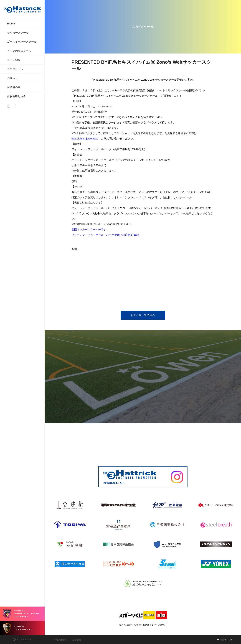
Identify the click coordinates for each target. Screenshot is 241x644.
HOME (11, 23)
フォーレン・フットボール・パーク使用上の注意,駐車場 (105, 235)
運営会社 (77, 640)
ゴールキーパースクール (22, 42)
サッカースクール (18, 33)
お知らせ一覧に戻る (143, 315)
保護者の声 (14, 87)
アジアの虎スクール (19, 51)
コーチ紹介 (14, 60)
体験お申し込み (17, 96)
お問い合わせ (60, 640)
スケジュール (15, 69)
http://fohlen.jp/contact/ (85, 138)
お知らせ (12, 78)
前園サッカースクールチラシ (89, 229)
